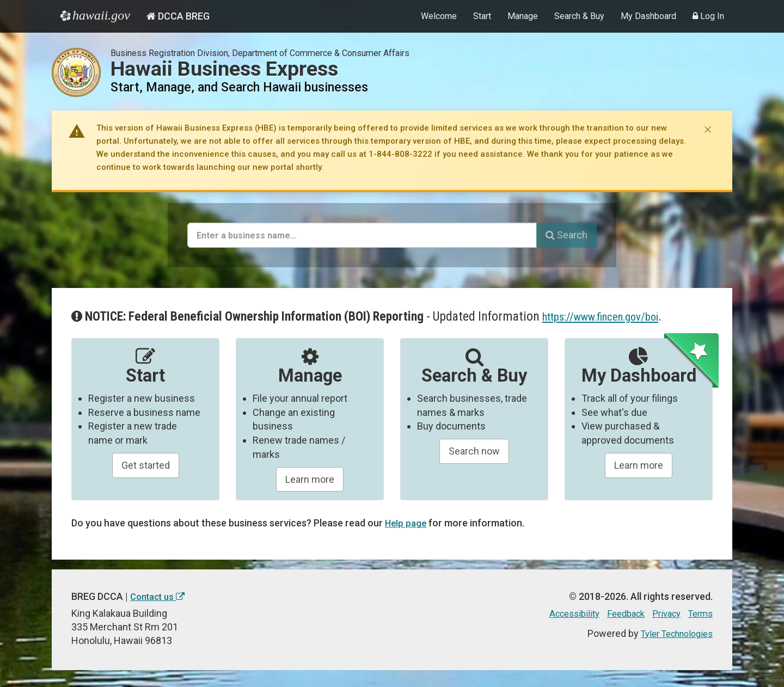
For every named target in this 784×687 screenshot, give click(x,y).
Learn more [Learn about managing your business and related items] (639, 465)
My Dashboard (648, 16)
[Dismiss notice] (708, 130)
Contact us (161, 596)
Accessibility (560, 613)
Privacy (661, 613)
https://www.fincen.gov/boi (612, 316)
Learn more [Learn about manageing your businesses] (310, 479)
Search (566, 235)
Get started (146, 465)
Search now (474, 451)
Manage (523, 16)
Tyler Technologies (672, 633)
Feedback (617, 613)
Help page (407, 523)
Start (482, 16)
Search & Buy (579, 16)
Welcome (439, 16)
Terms (699, 613)
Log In (708, 16)
